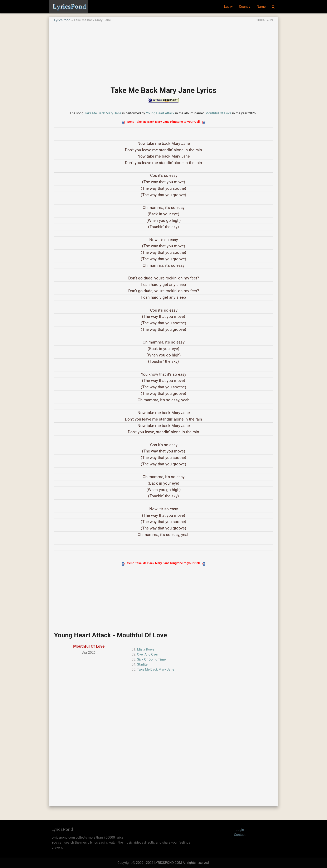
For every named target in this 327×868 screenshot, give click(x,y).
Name (261, 7)
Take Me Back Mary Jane (103, 113)
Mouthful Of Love (218, 113)
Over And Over (147, 654)
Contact (240, 835)
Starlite (142, 664)
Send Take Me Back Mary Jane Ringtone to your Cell (163, 122)
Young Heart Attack (160, 113)
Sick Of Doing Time (151, 659)
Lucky (228, 7)
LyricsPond (62, 20)
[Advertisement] (163, 52)
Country (245, 7)
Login (240, 830)
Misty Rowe (146, 649)
